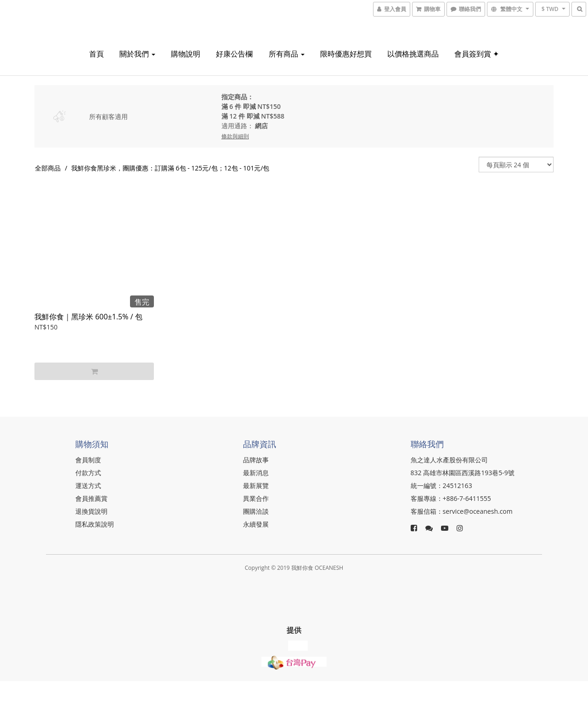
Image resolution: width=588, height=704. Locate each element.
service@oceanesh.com (478, 511)
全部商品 (48, 168)
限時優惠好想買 (346, 54)
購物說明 (186, 54)
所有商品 (287, 54)
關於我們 (137, 54)
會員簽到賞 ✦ (477, 54)
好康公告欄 (234, 54)
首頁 (96, 54)
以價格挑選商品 (413, 54)
